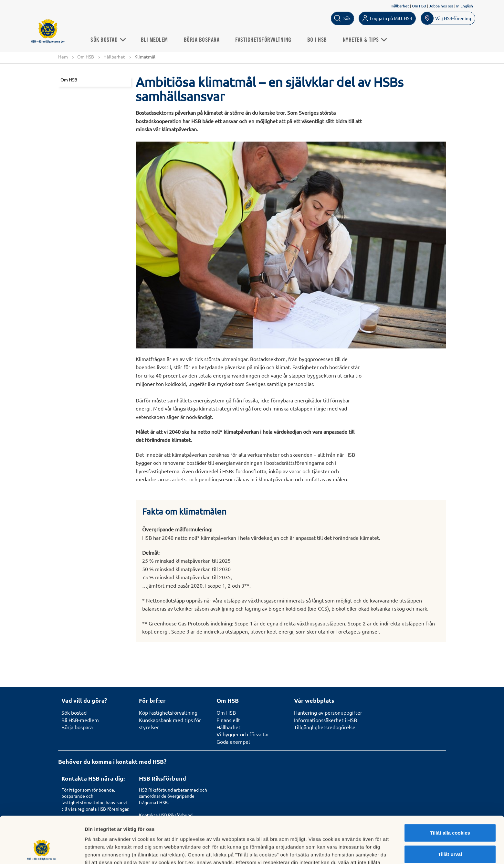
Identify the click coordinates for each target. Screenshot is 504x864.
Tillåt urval (450, 814)
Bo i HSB (317, 40)
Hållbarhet (400, 6)
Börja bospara (202, 40)
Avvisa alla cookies (450, 835)
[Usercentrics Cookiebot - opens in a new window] (42, 851)
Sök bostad (74, 712)
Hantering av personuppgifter (328, 712)
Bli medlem (154, 40)
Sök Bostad (108, 40)
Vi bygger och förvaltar (243, 734)
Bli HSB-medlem (80, 720)
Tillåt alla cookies (450, 793)
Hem (63, 57)
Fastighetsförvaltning (263, 40)
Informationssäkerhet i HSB (325, 720)
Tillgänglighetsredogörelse (325, 727)
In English (465, 6)
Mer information (344, 851)
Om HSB (419, 6)
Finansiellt (228, 720)
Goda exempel (233, 741)
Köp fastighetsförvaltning (168, 712)
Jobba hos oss (441, 6)
